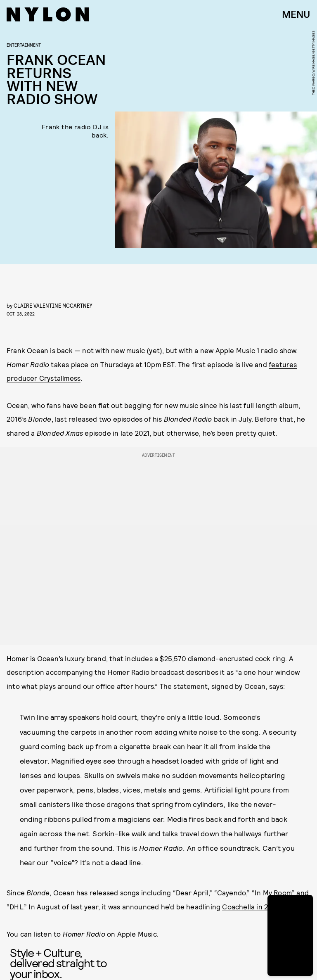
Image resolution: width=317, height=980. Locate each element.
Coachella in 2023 (251, 906)
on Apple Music (110, 934)
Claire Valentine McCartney (53, 305)
